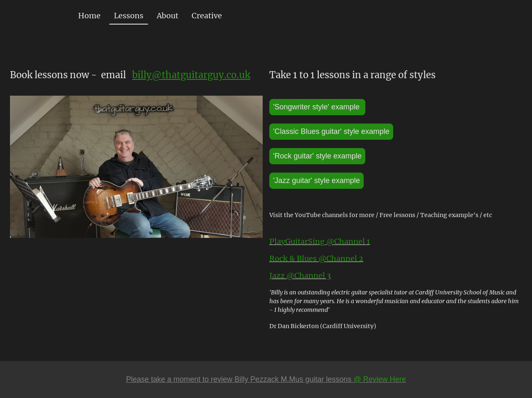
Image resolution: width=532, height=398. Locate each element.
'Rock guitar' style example (317, 156)
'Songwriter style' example (317, 107)
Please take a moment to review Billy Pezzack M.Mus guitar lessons (266, 379)
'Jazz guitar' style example (316, 180)
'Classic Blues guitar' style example (331, 131)
